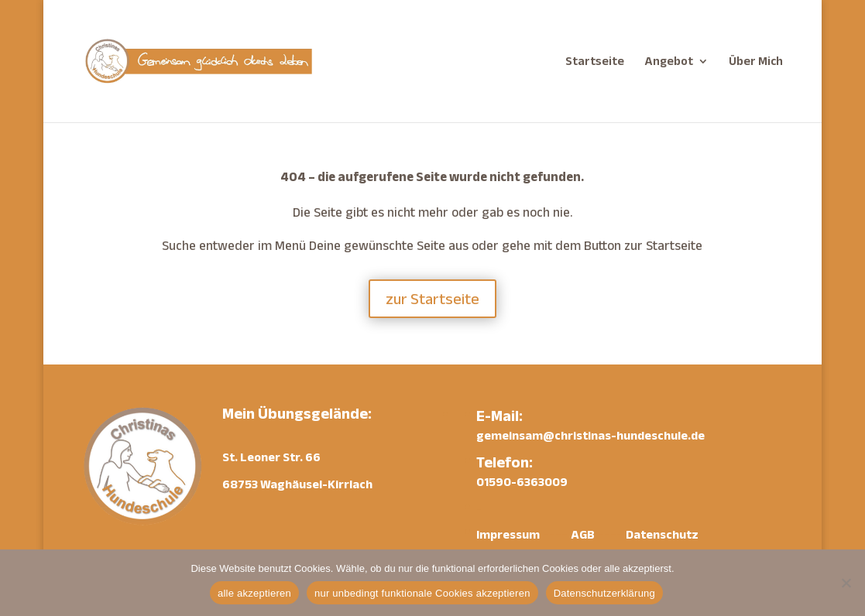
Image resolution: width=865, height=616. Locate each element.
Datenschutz (662, 534)
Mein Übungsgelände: (297, 413)
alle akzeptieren (254, 593)
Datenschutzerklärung (604, 593)
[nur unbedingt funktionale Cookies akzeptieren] (846, 583)
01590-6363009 (522, 482)
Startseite (595, 62)
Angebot (669, 62)
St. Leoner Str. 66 (271, 457)
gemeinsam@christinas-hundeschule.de (590, 435)
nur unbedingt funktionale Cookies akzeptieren (422, 593)
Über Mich (756, 62)
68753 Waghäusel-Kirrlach (297, 484)
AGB (583, 534)
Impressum (508, 534)
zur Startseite (432, 299)
